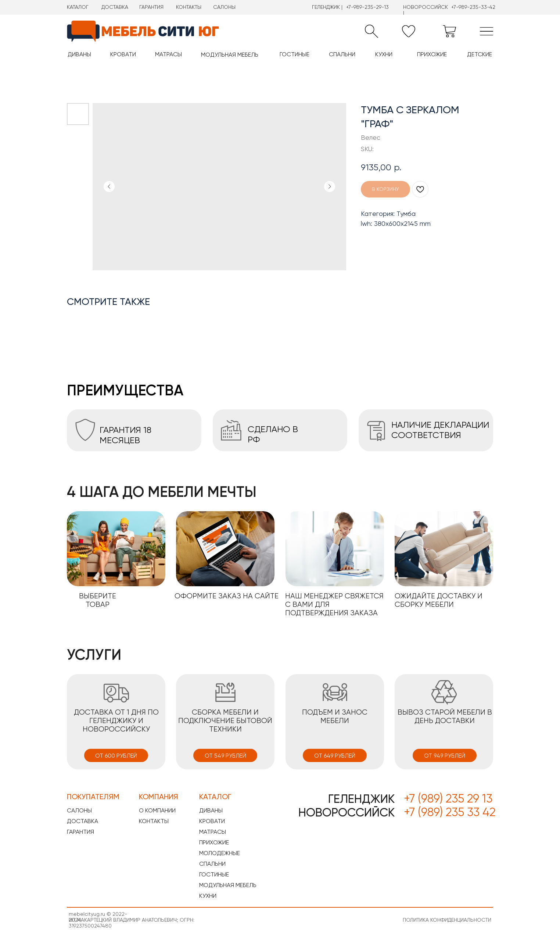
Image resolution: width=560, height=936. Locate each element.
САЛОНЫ (224, 7)
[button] (371, 31)
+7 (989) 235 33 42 (450, 812)
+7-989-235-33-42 (473, 7)
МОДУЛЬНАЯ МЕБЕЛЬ (228, 885)
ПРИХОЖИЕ (214, 842)
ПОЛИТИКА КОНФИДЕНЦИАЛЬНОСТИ (447, 920)
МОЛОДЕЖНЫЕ (220, 853)
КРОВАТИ (212, 821)
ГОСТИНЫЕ (214, 874)
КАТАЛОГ (78, 7)
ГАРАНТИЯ (151, 7)
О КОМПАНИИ (157, 810)
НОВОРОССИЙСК (347, 812)
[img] (487, 31)
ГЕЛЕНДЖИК (361, 799)
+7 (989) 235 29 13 (448, 799)
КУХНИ (208, 896)
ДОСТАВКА (115, 7)
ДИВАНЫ (211, 810)
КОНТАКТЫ (189, 7)
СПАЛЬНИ (212, 864)
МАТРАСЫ (213, 832)
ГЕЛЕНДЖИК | (327, 7)
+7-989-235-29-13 (367, 7)
